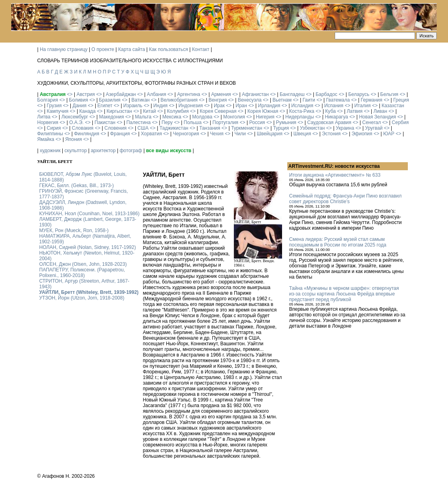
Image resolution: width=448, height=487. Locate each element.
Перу (167, 122)
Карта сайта (132, 49)
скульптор (76, 151)
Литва (44, 117)
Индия (160, 106)
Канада (87, 111)
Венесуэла (250, 100)
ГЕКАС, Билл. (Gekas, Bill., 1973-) (77, 185)
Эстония (331, 134)
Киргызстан (119, 111)
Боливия (79, 100)
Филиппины (50, 134)
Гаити (309, 100)
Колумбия (178, 111)
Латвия (355, 111)
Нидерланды (300, 117)
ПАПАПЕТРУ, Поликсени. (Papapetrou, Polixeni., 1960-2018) (82, 273)
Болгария (48, 100)
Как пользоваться (169, 49)
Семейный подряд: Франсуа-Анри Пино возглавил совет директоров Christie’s (346, 199)
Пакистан (105, 122)
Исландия (302, 106)
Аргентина (189, 94)
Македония (111, 117)
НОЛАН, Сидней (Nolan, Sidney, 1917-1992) (88, 247)
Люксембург (75, 117)
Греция (401, 100)
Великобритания (179, 100)
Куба (330, 111)
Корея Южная (263, 111)
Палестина (138, 122)
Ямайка (46, 139)
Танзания (210, 128)
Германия (372, 100)
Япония (74, 139)
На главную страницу (64, 49)
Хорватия (151, 134)
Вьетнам (282, 100)
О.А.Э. (76, 122)
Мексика (172, 117)
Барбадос (326, 94)
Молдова (202, 117)
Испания (334, 106)
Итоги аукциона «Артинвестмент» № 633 (335, 175)
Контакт (201, 49)
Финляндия (87, 134)
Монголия (234, 117)
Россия (257, 122)
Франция (120, 134)
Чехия (217, 134)
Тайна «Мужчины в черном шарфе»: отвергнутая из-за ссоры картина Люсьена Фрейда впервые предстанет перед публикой (344, 294)
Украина (345, 128)
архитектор (103, 151)
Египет (105, 106)
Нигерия (265, 117)
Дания (80, 106)
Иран (241, 106)
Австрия (86, 94)
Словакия (83, 128)
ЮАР (389, 134)
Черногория (186, 134)
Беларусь (359, 94)
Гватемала (338, 100)
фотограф (131, 151)
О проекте (103, 49)
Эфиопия (362, 134)
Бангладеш (292, 94)
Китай (149, 111)
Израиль (133, 106)
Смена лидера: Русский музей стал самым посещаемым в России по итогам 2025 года (338, 242)
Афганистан (255, 94)
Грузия (54, 106)
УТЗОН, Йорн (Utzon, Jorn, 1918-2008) (82, 298)
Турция (281, 128)
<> (70, 94)
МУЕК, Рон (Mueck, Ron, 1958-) (74, 230)
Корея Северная (218, 111)
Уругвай (374, 128)
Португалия (225, 122)
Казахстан (393, 106)
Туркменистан (247, 128)
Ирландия (269, 106)
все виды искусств (169, 151)
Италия (363, 106)
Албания (156, 94)
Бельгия (389, 94)
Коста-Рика (302, 111)
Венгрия (218, 100)
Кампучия (57, 111)
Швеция (302, 134)
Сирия (54, 128)
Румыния (286, 122)
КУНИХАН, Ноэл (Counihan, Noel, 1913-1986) (90, 214)
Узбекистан (312, 128)
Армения (221, 94)
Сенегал (371, 122)
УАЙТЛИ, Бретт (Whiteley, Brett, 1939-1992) (89, 292)
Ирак (219, 106)
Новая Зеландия (377, 117)
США (143, 128)
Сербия (400, 122)
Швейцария (270, 134)
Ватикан (140, 100)
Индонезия (191, 106)
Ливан (380, 111)
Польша (193, 122)
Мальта (143, 117)
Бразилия (110, 100)
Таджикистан (174, 128)
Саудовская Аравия (329, 122)
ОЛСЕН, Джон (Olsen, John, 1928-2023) (83, 264)
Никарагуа (336, 117)
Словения (116, 128)
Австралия (53, 94)
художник (50, 151)
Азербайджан (121, 94)
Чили (240, 134)
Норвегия (48, 122)
